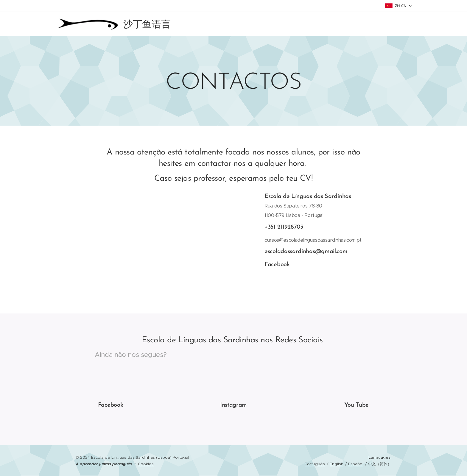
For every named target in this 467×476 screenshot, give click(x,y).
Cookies (146, 464)
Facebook (277, 265)
